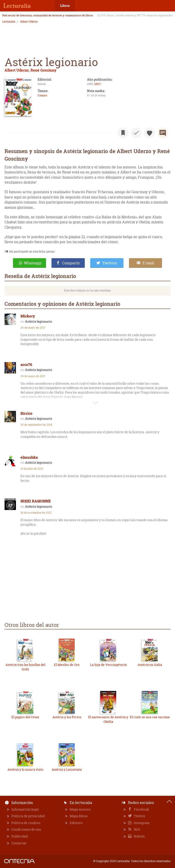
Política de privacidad (28, 816)
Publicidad (20, 836)
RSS (137, 829)
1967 (98, 84)
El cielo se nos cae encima (150, 717)
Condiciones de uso (26, 829)
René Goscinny (43, 70)
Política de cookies (26, 823)
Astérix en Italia (150, 665)
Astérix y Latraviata (67, 769)
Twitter (139, 816)
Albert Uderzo (29, 22)
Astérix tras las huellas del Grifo (25, 667)
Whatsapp (33, 263)
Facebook (141, 809)
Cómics (42, 95)
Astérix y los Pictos (67, 717)
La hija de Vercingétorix (108, 665)
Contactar (19, 843)
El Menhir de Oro (67, 665)
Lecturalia (9, 22)
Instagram (141, 823)
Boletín (139, 836)
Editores (76, 823)
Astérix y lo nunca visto (25, 769)
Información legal (25, 809)
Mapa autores (80, 809)
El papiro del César (25, 717)
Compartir (71, 263)
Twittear (110, 263)
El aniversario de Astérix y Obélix (108, 719)
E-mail (148, 263)
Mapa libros (79, 816)
